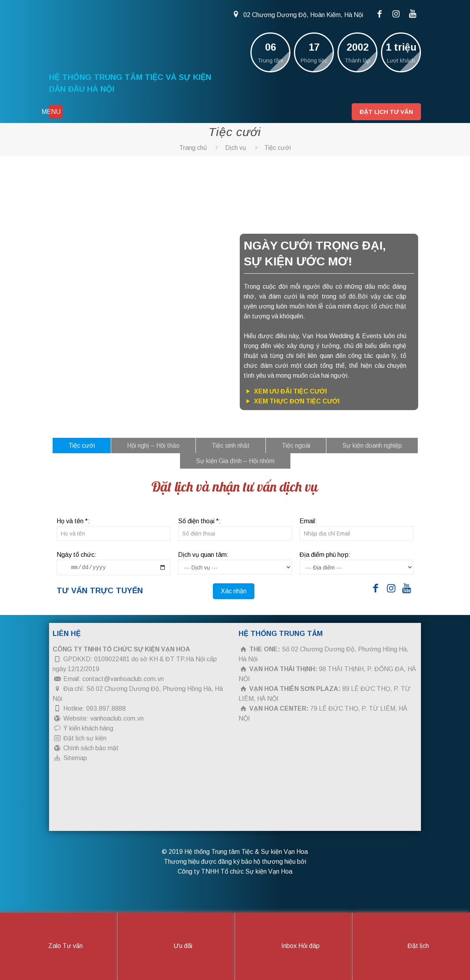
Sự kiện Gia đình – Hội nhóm (235, 461)
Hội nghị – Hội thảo (153, 446)
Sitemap (75, 758)
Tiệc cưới (278, 148)
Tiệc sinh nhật (231, 446)
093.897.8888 (106, 709)
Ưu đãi (176, 946)
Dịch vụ (236, 148)
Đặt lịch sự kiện (85, 738)
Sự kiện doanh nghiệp (372, 446)
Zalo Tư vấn (59, 946)
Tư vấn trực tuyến (100, 590)
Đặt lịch (411, 946)
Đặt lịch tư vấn (386, 112)
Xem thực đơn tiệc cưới (292, 401)
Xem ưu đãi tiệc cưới (285, 391)
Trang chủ (193, 148)
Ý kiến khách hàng (88, 728)
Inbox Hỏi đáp (294, 946)
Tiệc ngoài (296, 446)
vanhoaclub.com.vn (117, 718)
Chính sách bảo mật (91, 748)
